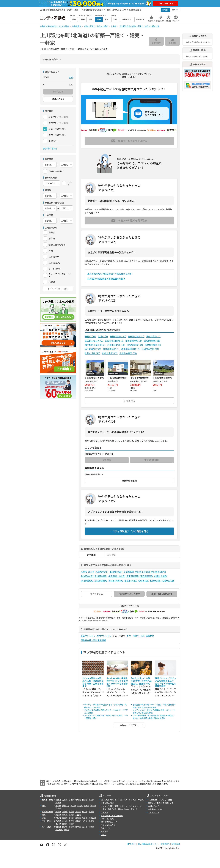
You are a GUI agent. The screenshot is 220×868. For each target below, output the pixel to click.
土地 (142, 636)
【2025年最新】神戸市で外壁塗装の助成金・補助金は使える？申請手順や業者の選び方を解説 (154, 717)
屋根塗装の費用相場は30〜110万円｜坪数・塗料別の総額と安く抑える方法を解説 (154, 706)
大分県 (85, 827)
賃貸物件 (150, 636)
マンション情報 (107, 819)
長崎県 (71, 827)
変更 (71, 77)
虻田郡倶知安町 (114, 341)
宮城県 (78, 800)
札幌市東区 (110, 353)
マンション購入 (107, 806)
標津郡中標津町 (131, 349)
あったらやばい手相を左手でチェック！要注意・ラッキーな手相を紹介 (117, 682)
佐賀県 (65, 827)
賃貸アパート (125, 800)
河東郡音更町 (116, 345)
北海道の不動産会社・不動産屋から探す (106, 279)
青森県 (65, 800)
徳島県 (91, 821)
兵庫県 (65, 818)
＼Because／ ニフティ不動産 (160, 800)
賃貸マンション (112, 800)
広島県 (58, 821)
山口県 (85, 821)
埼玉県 (73, 806)
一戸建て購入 (106, 809)
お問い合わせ (154, 806)
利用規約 (165, 844)
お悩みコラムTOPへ (129, 725)
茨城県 (86, 806)
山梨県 (65, 811)
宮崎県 (91, 827)
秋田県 (85, 800)
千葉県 (80, 806)
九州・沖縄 (46, 827)
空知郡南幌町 (152, 341)
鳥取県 (71, 821)
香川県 (58, 824)
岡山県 (65, 821)
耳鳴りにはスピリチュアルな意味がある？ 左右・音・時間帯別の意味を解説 (166, 682)
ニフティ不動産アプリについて (161, 803)
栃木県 (93, 806)
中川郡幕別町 (93, 349)
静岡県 (71, 815)
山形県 (91, 800)
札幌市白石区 (128, 353)
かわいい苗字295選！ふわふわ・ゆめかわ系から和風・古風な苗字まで (93, 682)
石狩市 (90, 336)
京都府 (71, 818)
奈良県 (85, 818)
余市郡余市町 (134, 341)
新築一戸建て (118, 809)
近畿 (44, 818)
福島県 (58, 802)
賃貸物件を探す (50, 148)
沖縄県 (67, 829)
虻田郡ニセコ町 (94, 341)
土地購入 (105, 812)
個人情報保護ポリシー (148, 844)
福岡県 (58, 827)
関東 (44, 806)
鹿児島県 (59, 829)
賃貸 (103, 800)
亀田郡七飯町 (136, 336)
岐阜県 (65, 815)
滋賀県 (78, 818)
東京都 (58, 806)
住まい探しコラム (108, 825)
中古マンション (104, 636)
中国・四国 (46, 821)
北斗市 (103, 336)
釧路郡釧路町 (111, 349)
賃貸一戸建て (138, 800)
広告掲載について (155, 809)
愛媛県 (65, 824)
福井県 (91, 811)
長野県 (71, 811)
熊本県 (78, 827)
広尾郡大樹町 (153, 345)
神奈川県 (66, 806)
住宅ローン (105, 828)
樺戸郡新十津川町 (95, 345)
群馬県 (58, 808)
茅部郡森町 (153, 336)
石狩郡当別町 (118, 336)
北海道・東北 (47, 800)
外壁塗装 (105, 831)
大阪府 (58, 818)
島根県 (78, 821)
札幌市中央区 (150, 349)
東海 (44, 815)
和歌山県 (92, 818)
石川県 (85, 811)
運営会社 (131, 844)
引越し (104, 834)
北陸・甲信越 (47, 811)
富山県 (78, 811)
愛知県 (58, 815)
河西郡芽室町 (135, 345)
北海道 (58, 800)
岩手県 (71, 800)
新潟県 (58, 811)
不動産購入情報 (107, 803)
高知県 (71, 824)
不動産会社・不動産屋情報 (93, 640)
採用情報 (176, 844)
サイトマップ (154, 812)
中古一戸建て (133, 636)
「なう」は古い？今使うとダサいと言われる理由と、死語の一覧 (141, 681)
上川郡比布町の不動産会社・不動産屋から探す (110, 274)
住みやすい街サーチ (109, 822)
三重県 (78, 815)
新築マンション (88, 636)
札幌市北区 (93, 353)
